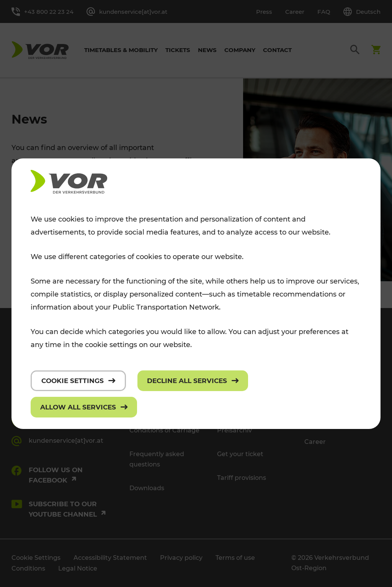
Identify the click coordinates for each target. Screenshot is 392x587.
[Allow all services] (84, 407)
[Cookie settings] (78, 381)
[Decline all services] (193, 381)
